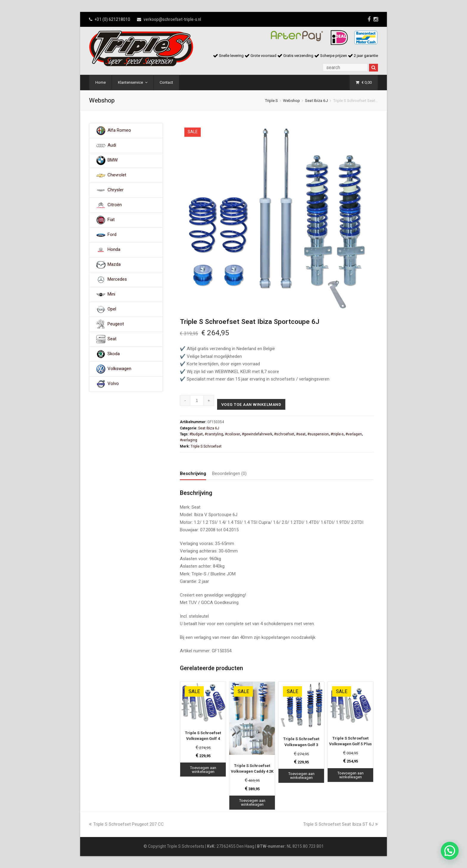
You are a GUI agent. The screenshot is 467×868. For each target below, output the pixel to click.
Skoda (114, 354)
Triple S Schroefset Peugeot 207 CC (126, 824)
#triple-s (337, 434)
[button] (450, 851)
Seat (112, 339)
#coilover (232, 434)
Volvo (113, 384)
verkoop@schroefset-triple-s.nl (172, 19)
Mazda (114, 265)
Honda (114, 250)
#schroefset (284, 434)
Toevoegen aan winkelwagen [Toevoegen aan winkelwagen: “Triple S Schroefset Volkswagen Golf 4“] (203, 770)
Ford (112, 235)
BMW (113, 160)
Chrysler (116, 190)
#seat (301, 434)
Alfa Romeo (119, 131)
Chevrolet (117, 175)
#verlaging (189, 440)
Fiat (111, 220)
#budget (196, 434)
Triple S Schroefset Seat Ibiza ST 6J (341, 824)
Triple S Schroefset (206, 446)
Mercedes (117, 280)
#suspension (318, 434)
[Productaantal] (197, 400)
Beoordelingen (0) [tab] (229, 473)
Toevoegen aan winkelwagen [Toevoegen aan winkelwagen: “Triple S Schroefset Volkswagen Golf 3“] (301, 776)
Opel (112, 309)
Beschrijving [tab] (193, 473)
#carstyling (214, 434)
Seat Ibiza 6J (316, 100)
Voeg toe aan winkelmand (252, 404)
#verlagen (354, 434)
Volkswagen (119, 369)
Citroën (115, 205)
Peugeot (116, 324)
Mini (111, 294)
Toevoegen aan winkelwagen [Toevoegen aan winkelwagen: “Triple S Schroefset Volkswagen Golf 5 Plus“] (351, 775)
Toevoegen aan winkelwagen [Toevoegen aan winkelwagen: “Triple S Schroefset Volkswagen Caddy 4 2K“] (252, 802)
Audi (112, 145)
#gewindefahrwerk (257, 434)
